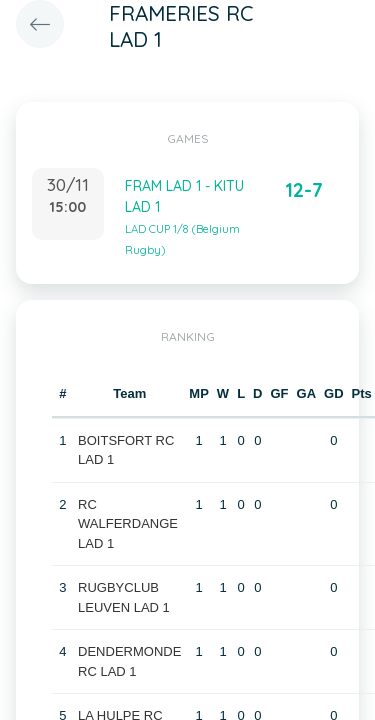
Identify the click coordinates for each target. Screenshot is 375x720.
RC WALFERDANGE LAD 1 (128, 524)
